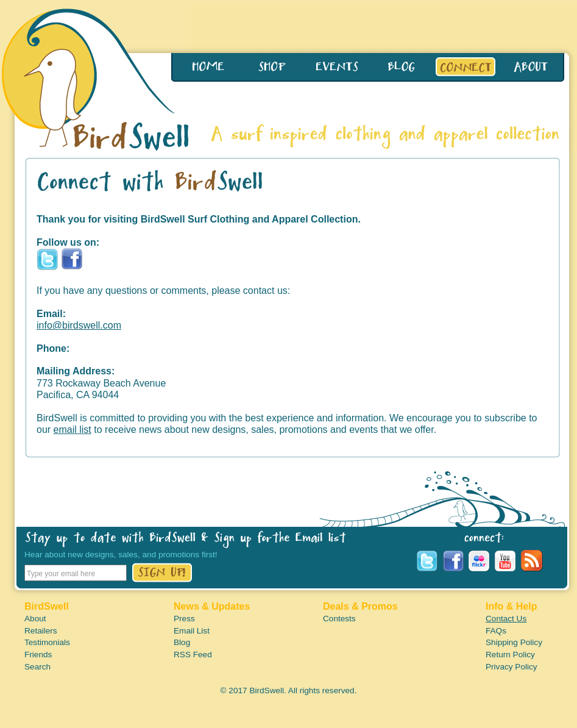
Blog (182, 642)
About (35, 619)
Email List (192, 631)
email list (73, 430)
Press (184, 619)
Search (37, 667)
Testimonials (47, 642)
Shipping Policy (514, 642)
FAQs (496, 631)
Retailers (41, 631)
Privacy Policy (512, 667)
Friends (38, 655)
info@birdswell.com (79, 325)
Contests (339, 619)
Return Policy (510, 655)
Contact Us (506, 619)
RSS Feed (193, 655)
